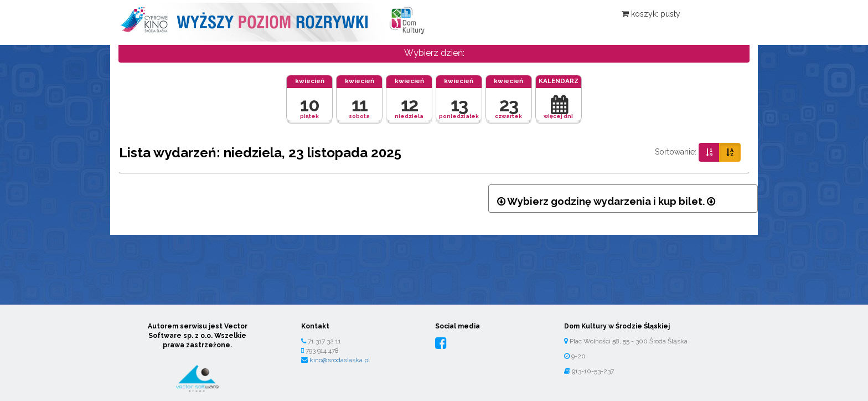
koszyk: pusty (651, 14)
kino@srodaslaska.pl (340, 360)
